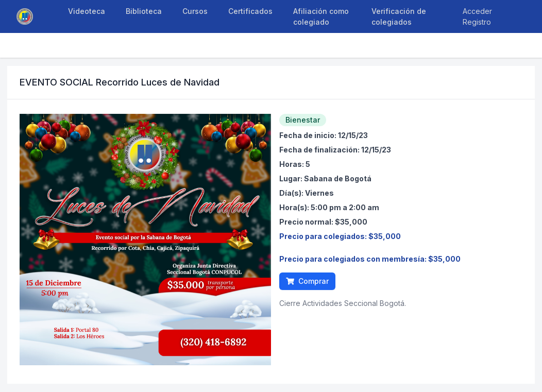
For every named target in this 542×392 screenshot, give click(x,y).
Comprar (307, 281)
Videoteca (87, 11)
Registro (477, 22)
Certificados (250, 11)
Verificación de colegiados (399, 16)
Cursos (195, 11)
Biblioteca (144, 11)
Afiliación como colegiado (321, 16)
